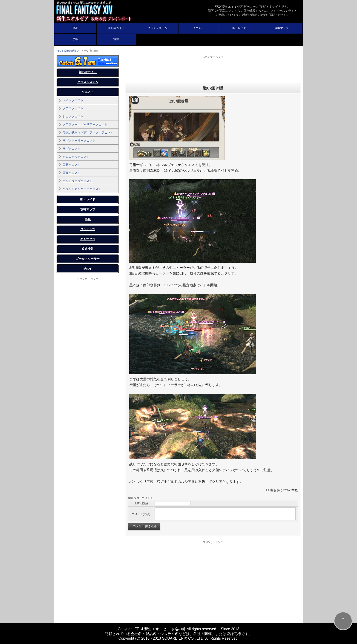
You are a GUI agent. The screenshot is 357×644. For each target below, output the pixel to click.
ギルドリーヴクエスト (78, 181)
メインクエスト (73, 100)
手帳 (75, 39)
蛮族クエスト (72, 173)
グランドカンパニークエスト (82, 189)
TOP (75, 28)
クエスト (198, 28)
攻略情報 (88, 249)
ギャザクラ (88, 239)
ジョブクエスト (73, 116)
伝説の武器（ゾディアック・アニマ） (88, 133)
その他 (88, 269)
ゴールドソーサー (88, 259)
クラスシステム (157, 28)
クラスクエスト (73, 108)
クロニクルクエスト (76, 157)
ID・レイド (239, 28)
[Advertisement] (213, 69)
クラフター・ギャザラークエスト (85, 125)
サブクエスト (72, 149)
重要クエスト (72, 165)
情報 (116, 39)
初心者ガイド (116, 28)
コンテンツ (88, 229)
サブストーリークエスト (79, 141)
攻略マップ (282, 28)
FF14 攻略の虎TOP (69, 51)
